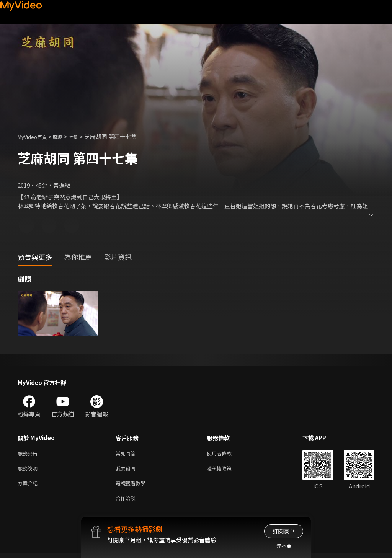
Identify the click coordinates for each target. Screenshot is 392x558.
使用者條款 (226, 454)
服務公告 (29, 454)
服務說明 (29, 470)
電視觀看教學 (133, 486)
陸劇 (81, 136)
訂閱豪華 (284, 531)
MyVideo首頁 (35, 136)
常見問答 (127, 454)
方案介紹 (29, 486)
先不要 (284, 546)
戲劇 (64, 136)
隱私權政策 (226, 470)
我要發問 (127, 470)
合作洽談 (127, 502)
